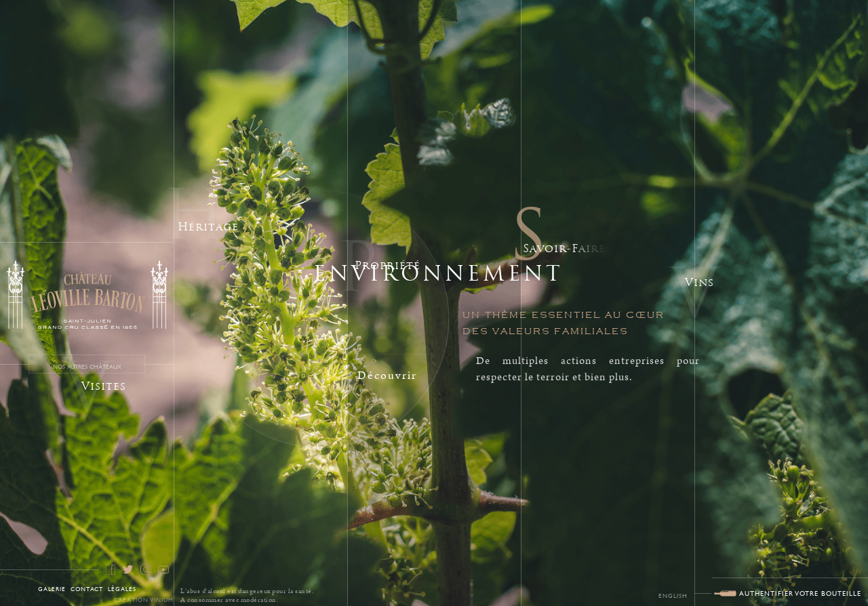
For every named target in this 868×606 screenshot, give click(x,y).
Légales (122, 588)
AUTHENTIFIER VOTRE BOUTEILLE (800, 593)
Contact (87, 588)
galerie (52, 588)
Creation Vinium (144, 599)
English (673, 595)
